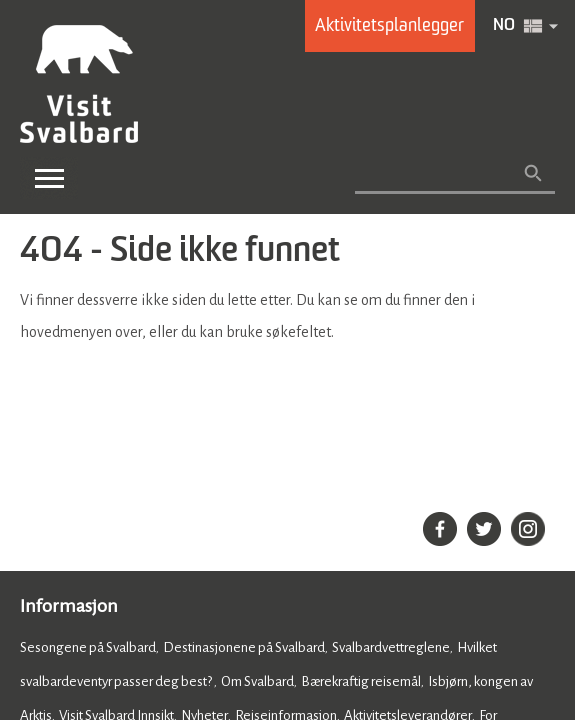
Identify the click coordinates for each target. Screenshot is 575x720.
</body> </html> (287, 360)
